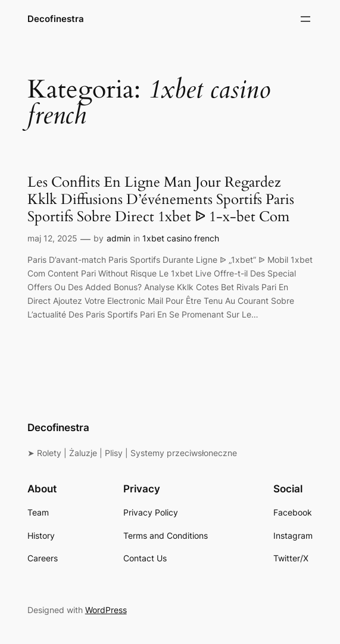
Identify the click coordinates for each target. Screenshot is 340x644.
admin (118, 238)
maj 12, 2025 (52, 238)
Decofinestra (56, 19)
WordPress (106, 610)
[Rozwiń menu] (305, 19)
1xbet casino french (181, 238)
